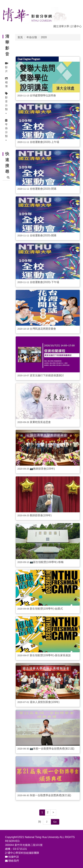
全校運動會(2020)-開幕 (43, 235)
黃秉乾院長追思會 (40, 422)
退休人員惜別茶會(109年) (45, 702)
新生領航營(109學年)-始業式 (46, 609)
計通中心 (76, 26)
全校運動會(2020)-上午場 (45, 142)
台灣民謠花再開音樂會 (43, 329)
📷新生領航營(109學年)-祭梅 (47, 562)
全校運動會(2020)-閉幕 (43, 189)
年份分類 (32, 37)
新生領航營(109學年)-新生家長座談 (50, 655)
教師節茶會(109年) (41, 515)
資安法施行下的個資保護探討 (47, 375)
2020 (44, 37)
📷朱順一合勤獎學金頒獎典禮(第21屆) (52, 749)
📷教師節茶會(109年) (42, 469)
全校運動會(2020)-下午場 (45, 282)
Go (55, 822)
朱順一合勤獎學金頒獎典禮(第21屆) (50, 795)
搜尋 (8, 177)
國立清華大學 (61, 26)
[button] (6, 103)
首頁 (20, 37)
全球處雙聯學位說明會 (43, 95)
